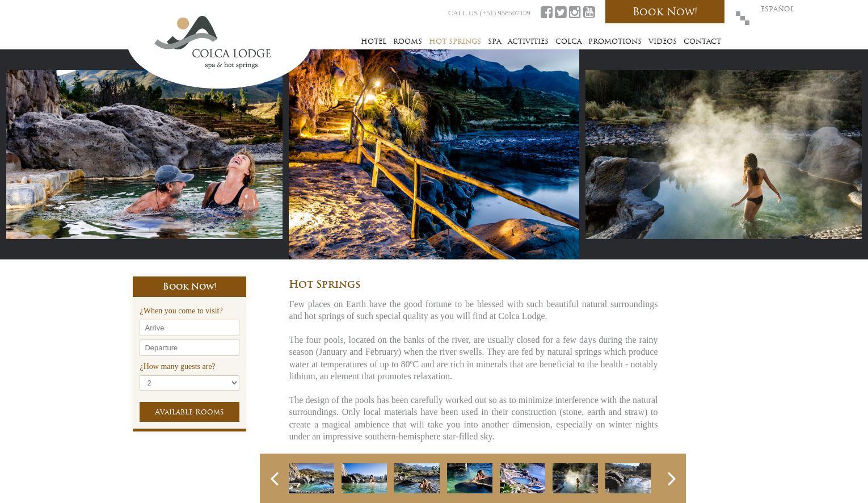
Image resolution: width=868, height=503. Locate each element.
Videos (663, 41)
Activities (528, 41)
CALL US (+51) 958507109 (489, 13)
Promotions (615, 41)
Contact (702, 41)
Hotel (374, 41)
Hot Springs (455, 41)
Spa (494, 41)
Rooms (408, 41)
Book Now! (665, 12)
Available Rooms (189, 412)
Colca (568, 41)
